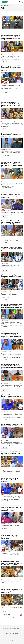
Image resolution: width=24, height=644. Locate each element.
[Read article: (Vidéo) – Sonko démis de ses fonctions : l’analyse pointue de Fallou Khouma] (12, 433)
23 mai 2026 (7, 320)
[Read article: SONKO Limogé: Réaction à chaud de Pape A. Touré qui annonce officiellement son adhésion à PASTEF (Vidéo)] (12, 572)
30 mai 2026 (9, 27)
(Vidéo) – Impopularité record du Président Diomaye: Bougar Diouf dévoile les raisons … (12, 480)
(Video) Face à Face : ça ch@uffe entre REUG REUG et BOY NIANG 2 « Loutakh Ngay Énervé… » (11, 276)
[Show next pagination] (16, 617)
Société (18, 628)
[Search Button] (22, 2)
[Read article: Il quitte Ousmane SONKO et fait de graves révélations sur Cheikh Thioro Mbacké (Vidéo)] (12, 545)
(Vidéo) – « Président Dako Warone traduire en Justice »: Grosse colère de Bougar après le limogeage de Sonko (11, 396)
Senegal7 (4, 211)
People (19, 630)
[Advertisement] (12, 98)
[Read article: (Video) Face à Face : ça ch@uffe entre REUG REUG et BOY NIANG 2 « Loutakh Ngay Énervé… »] (12, 285)
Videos (10, 6)
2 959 (13, 617)
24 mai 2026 (7, 53)
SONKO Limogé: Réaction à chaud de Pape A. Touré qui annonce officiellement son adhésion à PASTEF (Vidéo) (12, 563)
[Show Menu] (20, 2)
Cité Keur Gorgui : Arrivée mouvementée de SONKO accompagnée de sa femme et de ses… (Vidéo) (12, 591)
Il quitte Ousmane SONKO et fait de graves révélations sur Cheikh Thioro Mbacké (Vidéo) (11, 537)
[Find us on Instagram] (12, 641)
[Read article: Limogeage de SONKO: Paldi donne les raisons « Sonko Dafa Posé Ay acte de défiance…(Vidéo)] (12, 462)
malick (5, 27)
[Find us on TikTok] (14, 641)
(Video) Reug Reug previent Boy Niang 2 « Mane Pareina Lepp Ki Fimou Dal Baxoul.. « (12, 249)
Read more (5, 61)
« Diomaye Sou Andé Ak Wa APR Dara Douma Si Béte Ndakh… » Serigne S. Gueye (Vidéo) (11, 196)
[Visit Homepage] (5, 2)
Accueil (5, 628)
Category (6, 6)
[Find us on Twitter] (11, 641)
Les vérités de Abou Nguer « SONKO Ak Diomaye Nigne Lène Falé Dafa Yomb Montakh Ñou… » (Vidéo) (11, 509)
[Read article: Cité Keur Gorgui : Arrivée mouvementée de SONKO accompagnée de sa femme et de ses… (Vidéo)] (12, 599)
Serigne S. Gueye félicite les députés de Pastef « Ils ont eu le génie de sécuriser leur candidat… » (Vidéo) (11, 222)
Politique (14, 628)
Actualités (5, 17)
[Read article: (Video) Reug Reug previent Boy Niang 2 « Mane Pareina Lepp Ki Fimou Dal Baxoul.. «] (12, 257)
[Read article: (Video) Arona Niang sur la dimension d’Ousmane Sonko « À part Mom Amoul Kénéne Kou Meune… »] (12, 143)
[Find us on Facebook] (9, 641)
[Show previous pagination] (11, 615)
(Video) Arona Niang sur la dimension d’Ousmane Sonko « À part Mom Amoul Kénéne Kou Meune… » (11, 135)
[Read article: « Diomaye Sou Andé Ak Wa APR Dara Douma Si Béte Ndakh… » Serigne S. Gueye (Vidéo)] (12, 204)
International (6, 630)
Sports (15, 630)
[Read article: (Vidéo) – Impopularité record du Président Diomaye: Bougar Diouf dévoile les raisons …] (12, 488)
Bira (3, 411)
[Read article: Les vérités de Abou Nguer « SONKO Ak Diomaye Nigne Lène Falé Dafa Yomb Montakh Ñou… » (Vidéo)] (12, 517)
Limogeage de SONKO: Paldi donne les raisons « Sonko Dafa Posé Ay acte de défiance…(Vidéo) (11, 453)
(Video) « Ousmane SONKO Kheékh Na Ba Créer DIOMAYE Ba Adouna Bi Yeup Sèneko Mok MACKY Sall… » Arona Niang (12, 306)
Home (2, 6)
